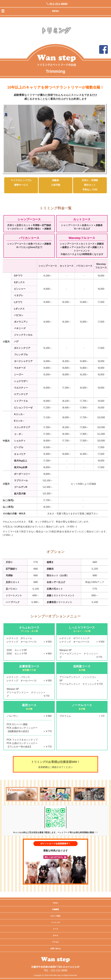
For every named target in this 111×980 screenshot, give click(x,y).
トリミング (55, 922)
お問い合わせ (55, 949)
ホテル (55, 935)
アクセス (55, 942)
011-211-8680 (59, 4)
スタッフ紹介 (55, 916)
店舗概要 (55, 909)
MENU (55, 11)
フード (55, 929)
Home (55, 903)
